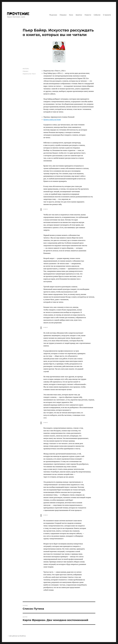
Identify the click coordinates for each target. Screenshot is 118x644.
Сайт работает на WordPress (17, 636)
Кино (71, 15)
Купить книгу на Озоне (52, 120)
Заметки (79, 15)
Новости (88, 15)
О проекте (107, 15)
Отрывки (63, 15)
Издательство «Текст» (29, 74)
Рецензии (53, 15)
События (97, 15)
